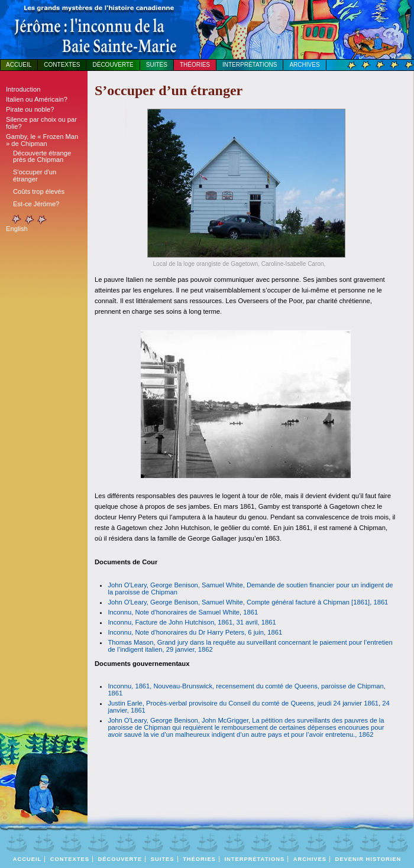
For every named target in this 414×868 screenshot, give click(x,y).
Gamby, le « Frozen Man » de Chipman (42, 140)
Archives (304, 65)
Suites (157, 65)
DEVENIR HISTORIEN (368, 859)
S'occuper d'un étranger (35, 175)
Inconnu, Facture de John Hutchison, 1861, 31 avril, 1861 (192, 622)
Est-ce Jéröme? (36, 204)
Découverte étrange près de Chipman (42, 156)
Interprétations (250, 65)
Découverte (113, 65)
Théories (195, 65)
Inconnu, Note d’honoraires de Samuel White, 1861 (183, 612)
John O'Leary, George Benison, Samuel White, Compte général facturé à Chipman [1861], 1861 (248, 602)
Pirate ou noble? (30, 109)
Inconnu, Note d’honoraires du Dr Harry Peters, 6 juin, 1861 (195, 632)
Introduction (23, 89)
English (17, 229)
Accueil (19, 65)
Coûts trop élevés (39, 191)
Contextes (62, 65)
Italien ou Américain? (37, 99)
